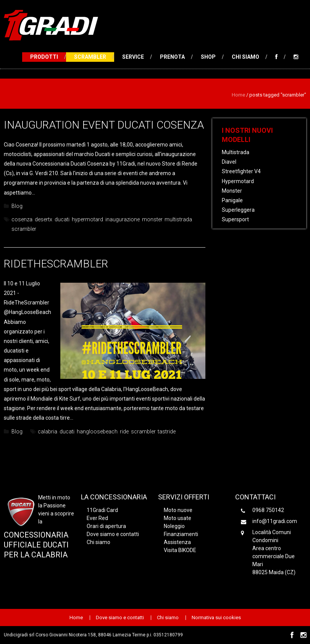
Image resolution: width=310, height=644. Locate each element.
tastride (167, 431)
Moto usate (178, 518)
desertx (44, 219)
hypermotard (87, 219)
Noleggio (174, 526)
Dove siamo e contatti (113, 534)
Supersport (235, 219)
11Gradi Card (102, 510)
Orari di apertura (106, 526)
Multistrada (236, 152)
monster (152, 219)
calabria (48, 431)
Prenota (172, 57)
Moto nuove (178, 510)
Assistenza (177, 542)
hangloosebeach (97, 431)
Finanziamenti (181, 534)
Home (238, 95)
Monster (232, 191)
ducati (62, 219)
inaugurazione (123, 219)
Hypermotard (238, 181)
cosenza (22, 219)
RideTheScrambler (56, 264)
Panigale (232, 200)
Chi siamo (245, 57)
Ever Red (97, 518)
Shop (208, 57)
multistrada (178, 219)
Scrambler (90, 57)
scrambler (24, 229)
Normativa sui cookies (216, 618)
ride (124, 431)
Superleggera (238, 210)
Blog (17, 206)
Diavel (229, 162)
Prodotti (44, 57)
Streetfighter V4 (241, 171)
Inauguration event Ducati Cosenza (104, 125)
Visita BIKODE (180, 550)
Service (133, 57)
